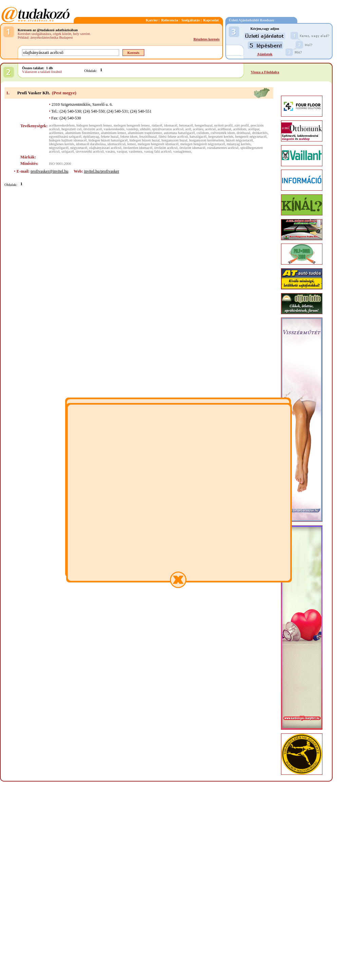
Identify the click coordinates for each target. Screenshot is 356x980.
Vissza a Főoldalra (265, 72)
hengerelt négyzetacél (251, 137)
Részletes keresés (207, 39)
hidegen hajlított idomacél (68, 140)
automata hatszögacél (179, 133)
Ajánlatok (265, 54)
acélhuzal (224, 129)
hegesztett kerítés (221, 137)
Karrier (152, 20)
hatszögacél (198, 137)
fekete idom (129, 137)
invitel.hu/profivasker (101, 171)
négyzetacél (79, 148)
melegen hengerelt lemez (132, 125)
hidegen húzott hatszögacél (108, 140)
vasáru (110, 151)
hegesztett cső (71, 129)
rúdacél (157, 125)
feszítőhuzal (148, 137)
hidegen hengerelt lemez (94, 125)
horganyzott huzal (174, 140)
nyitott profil (223, 125)
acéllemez (56, 133)
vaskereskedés (114, 129)
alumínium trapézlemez (145, 133)
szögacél (68, 151)
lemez (132, 144)
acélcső (210, 129)
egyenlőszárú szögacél (65, 137)
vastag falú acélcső (158, 151)
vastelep (132, 129)
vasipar (122, 151)
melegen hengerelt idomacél (158, 144)
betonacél (186, 125)
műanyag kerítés (239, 144)
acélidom (240, 129)
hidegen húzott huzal (145, 140)
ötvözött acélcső (166, 148)
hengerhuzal (204, 125)
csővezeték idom (223, 133)
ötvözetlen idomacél (138, 148)
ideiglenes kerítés (61, 144)
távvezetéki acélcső (90, 151)
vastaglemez (182, 151)
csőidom (203, 133)
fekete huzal (110, 137)
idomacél (171, 125)
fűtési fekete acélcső (173, 137)
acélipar (254, 129)
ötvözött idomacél (193, 148)
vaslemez (136, 151)
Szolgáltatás (190, 20)
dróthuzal (243, 133)
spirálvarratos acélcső (168, 129)
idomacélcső (116, 144)
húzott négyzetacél (239, 140)
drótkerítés (260, 133)
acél (188, 129)
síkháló (145, 129)
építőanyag (91, 137)
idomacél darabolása (91, 144)
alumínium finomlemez (82, 133)
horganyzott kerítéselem (206, 140)
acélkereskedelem (62, 125)
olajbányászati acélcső (105, 148)
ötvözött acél (93, 129)
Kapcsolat (211, 20)
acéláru (198, 129)
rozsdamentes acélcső (223, 148)
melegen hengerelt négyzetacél (202, 144)
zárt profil (242, 125)
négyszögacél (59, 148)
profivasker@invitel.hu (49, 171)
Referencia (170, 20)
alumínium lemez (113, 133)
